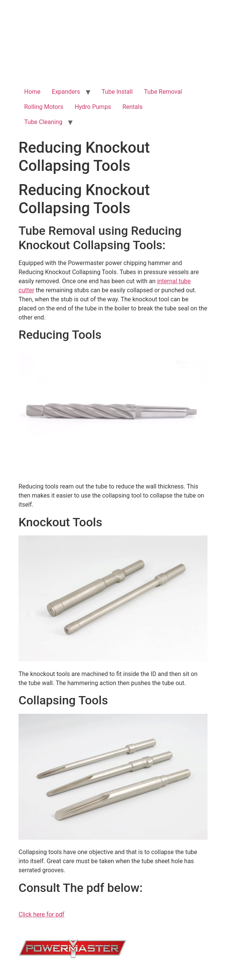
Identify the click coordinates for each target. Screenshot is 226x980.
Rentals (132, 107)
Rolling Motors (44, 107)
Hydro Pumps (93, 107)
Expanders (66, 92)
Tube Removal (163, 92)
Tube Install (117, 92)
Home (32, 92)
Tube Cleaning (43, 122)
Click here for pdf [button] (41, 914)
